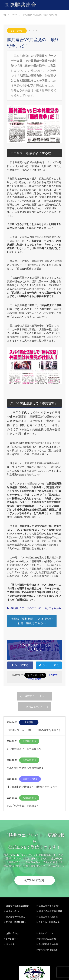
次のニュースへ (35, 707)
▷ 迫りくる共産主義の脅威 (49, 911)
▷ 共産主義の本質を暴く (48, 906)
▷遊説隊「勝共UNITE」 (15, 922)
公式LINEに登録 (35, 880)
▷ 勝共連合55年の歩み (14, 917)
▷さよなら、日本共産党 (48, 922)
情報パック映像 (30, 779)
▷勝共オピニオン (45, 933)
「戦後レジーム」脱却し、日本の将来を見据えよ (34, 730)
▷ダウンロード (11, 939)
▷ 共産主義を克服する (48, 917)
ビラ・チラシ (17, 31)
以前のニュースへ (35, 696)
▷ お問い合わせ (11, 933)
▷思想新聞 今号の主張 (47, 944)
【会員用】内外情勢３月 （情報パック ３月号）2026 (33, 789)
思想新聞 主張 (29, 741)
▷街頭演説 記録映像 (46, 939)
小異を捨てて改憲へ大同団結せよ (25, 768)
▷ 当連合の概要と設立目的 (16, 906)
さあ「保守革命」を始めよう (23, 806)
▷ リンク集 (9, 944)
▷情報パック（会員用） (48, 950)
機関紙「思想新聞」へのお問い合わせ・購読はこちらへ (32, 621)
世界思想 (29, 722)
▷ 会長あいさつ (11, 911)
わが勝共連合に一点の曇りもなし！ (27, 749)
